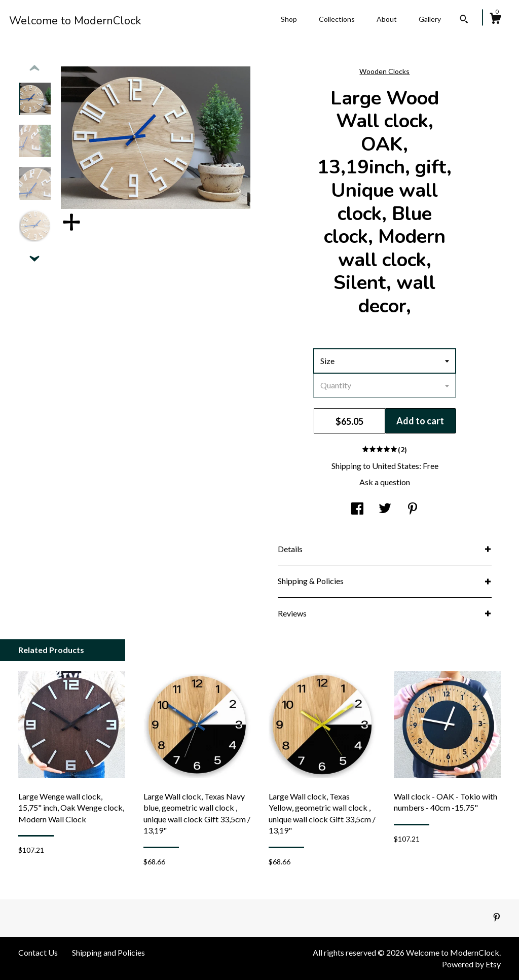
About (387, 19)
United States (396, 466)
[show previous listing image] (34, 68)
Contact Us (38, 952)
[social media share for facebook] (357, 509)
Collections (337, 19)
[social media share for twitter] (385, 509)
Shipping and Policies (108, 952)
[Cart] (495, 20)
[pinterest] (497, 917)
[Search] (464, 20)
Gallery (430, 19)
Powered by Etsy (471, 964)
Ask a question (385, 482)
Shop (289, 19)
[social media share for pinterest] (413, 509)
